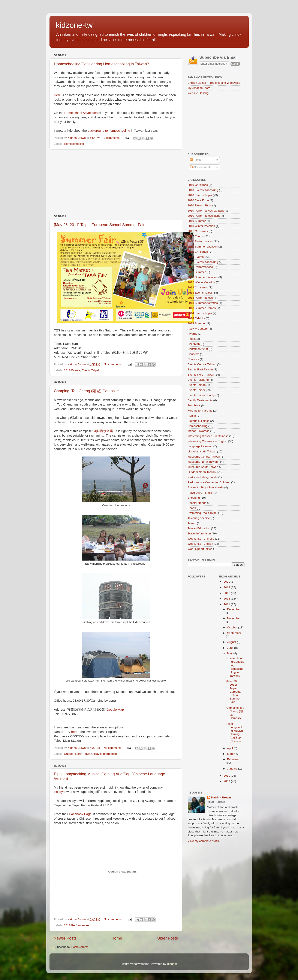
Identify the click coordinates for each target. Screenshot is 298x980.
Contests (193, 359)
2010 (227, 776)
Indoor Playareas (199, 431)
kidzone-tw (74, 25)
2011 (227, 604)
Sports (192, 508)
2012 (227, 599)
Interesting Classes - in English (207, 441)
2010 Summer (197, 221)
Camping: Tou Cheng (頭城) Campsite (86, 391)
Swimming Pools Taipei (203, 513)
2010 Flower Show (200, 205)
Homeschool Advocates (81, 113)
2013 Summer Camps (202, 308)
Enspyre (60, 792)
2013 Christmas (198, 287)
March (231, 754)
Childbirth (194, 344)
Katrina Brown (221, 797)
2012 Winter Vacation (201, 282)
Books (192, 339)
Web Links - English (200, 544)
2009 (227, 781)
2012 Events (196, 257)
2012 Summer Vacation (203, 277)
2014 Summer (197, 323)
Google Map (115, 710)
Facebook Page (80, 814)
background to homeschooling (109, 131)
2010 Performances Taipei (204, 216)
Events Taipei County (201, 395)
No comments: (114, 364)
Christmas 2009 (198, 349)
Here (57, 95)
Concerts (193, 354)
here (74, 732)
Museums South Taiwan (203, 467)
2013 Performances (200, 298)
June (231, 648)
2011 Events (72, 370)
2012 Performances (200, 267)
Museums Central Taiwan (204, 457)
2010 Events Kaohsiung (203, 190)
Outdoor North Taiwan (78, 754)
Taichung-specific (199, 518)
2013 (227, 593)
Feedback (194, 405)
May (230, 653)
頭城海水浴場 (103, 431)
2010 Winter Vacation (201, 226)
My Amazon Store (199, 88)
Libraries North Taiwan (202, 451)
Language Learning (200, 446)
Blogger (172, 964)
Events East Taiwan (200, 369)
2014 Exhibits (196, 318)
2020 (227, 582)
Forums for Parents (200, 411)
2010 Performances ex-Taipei (207, 211)
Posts (195, 160)
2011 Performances (77, 925)
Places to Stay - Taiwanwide (206, 487)
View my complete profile (204, 841)
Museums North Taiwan (203, 462)
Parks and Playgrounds (203, 477)
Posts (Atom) (80, 947)
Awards (192, 334)
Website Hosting (198, 93)
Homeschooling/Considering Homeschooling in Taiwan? (102, 64)
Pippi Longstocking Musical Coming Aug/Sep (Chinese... (235, 732)
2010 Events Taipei (200, 195)
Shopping (194, 498)
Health (192, 416)
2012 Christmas (198, 252)
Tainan (192, 523)
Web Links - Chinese (201, 539)
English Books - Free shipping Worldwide (214, 83)
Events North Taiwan (201, 375)
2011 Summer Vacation (203, 247)
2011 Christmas (198, 231)
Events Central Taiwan (202, 364)
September (234, 633)
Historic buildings (199, 421)
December (234, 609)
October (233, 627)
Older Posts (167, 938)
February (233, 759)
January (233, 769)
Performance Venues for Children (209, 482)
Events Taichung (198, 380)
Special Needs (197, 503)
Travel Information (105, 754)
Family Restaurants (200, 400)
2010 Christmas (198, 185)
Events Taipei (90, 370)
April (230, 748)
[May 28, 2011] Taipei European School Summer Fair (99, 225)
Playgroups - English (201, 493)
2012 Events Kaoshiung (203, 262)
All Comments (201, 167)
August (232, 642)
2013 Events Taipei (200, 293)
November (234, 618)
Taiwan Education (199, 528)
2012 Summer (197, 272)
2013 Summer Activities (203, 303)
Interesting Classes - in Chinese (208, 436)
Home (117, 938)
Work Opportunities (200, 549)
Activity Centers (198, 329)
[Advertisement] (116, 182)
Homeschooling (74, 144)
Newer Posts (65, 938)
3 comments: (113, 138)
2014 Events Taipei (200, 313)
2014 (227, 587)
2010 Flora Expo (198, 200)
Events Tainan (197, 385)
